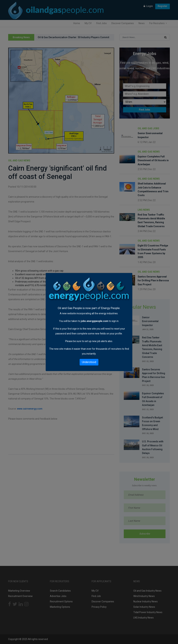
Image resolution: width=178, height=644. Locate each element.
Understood (89, 362)
